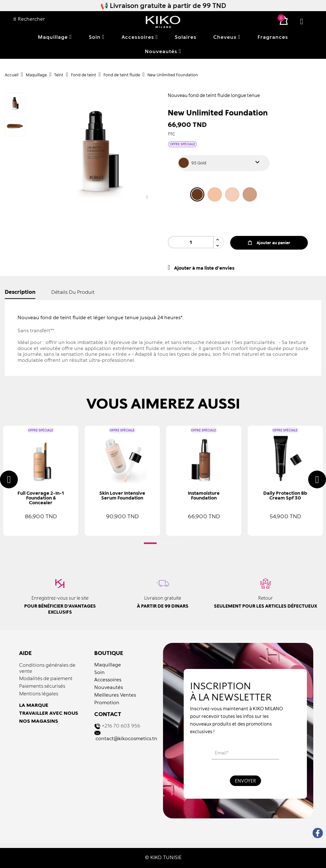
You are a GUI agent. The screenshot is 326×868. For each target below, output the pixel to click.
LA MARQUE (34, 705)
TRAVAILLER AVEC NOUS (49, 713)
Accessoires (108, 679)
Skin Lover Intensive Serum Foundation (122, 495)
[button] (150, 543)
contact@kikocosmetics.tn (126, 738)
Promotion (107, 702)
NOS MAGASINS (39, 721)
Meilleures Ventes (115, 695)
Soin (99, 672)
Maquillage (108, 665)
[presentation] (9, 479)
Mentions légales (39, 693)
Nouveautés (109, 687)
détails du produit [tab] (73, 292)
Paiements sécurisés (42, 686)
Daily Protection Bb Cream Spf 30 (285, 495)
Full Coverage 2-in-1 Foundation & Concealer (41, 498)
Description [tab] (20, 292)
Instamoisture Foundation (204, 495)
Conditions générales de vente (47, 668)
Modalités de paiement (46, 678)
